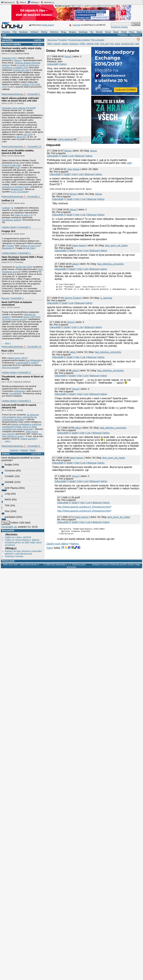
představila (19, 391)
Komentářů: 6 (34, 446)
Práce (132, 32)
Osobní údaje (134, 565)
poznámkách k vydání (27, 363)
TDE (6, 505)
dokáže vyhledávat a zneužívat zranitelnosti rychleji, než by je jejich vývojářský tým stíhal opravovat (22, 427)
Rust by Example (10, 368)
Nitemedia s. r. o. (64, 565)
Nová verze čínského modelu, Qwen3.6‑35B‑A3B (18, 152)
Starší (33, 450)
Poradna (6, 32)
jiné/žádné (9, 517)
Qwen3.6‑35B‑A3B (11, 165)
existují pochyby (28, 439)
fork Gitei (30, 248)
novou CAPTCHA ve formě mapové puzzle (21, 318)
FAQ (15, 32)
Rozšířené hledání (119, 27)
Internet (90, 44)
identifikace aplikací (12, 220)
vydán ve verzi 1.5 (23, 215)
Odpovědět (53, 64)
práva (117, 44)
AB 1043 (28, 134)
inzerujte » (38, 44)
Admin (63, 64)
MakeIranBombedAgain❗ (14, 94)
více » (8, 343)
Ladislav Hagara (9, 227)
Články (44, 32)
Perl (112, 44)
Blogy (64, 32)
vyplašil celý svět (21, 70)
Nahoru (75, 547)
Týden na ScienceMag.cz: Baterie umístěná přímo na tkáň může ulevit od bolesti (23, 543)
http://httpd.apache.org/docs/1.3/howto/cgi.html (84, 508)
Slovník (99, 32)
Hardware (23, 32)
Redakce (96, 565)
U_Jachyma (106, 299)
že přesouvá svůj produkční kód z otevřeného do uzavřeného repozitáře (20, 417)
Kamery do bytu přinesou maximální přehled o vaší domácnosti (23, 552)
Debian (65, 44)
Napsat (24, 450)
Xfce (6, 511)
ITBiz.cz (21, 2)
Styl (4, 35)
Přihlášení (123, 35)
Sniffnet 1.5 (8, 201)
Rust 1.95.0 (8, 351)
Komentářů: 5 (34, 94)
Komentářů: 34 (34, 347)
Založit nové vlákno (57, 547)
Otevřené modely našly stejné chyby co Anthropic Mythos (22, 50)
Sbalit (64, 156)
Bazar (116, 32)
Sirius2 (68, 56)
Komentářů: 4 (25, 227)
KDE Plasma (10, 488)
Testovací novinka (14, 556)
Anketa (6, 454)
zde (129, 163)
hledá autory (48, 25)
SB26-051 (21, 137)
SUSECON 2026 (24, 267)
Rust (28, 360)
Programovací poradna (79, 40)
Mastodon (8, 248)
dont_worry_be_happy (116, 245)
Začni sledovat (65, 139)
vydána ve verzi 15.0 (30, 246)
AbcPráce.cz (47, 2)
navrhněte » (37, 454)
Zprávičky (7, 40)
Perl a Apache (98, 40)
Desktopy (83, 32)
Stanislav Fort (9, 58)
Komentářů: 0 (25, 372)
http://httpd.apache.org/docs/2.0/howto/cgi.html (84, 512)
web (137, 44)
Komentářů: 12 (34, 146)
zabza (75, 264)
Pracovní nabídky (11, 44)
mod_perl (104, 44)
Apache (57, 44)
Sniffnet (6, 208)
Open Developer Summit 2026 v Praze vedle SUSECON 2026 (22, 258)
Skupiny (73, 32)
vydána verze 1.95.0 (17, 358)
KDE (97, 44)
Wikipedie (36, 360)
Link (71, 156)
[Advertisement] (67, 115)
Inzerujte (77, 25)
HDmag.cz (33, 2)
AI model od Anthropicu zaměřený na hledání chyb (21, 66)
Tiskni (49, 551)
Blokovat (80, 156)
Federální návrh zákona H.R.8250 (19, 108)
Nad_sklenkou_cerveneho (110, 264)
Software (34, 32)
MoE (17, 168)
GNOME (8, 482)
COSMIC (8, 476)
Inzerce (105, 565)
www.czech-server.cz (29, 565)
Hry (92, 32)
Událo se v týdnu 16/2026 (18, 537)
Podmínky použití (118, 565)
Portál (124, 32)
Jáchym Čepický (73, 299)
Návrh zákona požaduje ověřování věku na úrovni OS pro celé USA (20, 99)
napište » (39, 40)
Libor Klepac (73, 169)
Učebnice (54, 32)
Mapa (139, 32)
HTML (82, 44)
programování (128, 44)
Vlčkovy (18, 60)
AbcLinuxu (11, 534)
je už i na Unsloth (19, 192)
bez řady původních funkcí (22, 435)
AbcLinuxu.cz (8, 2)
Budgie (7, 465)
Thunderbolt (15, 393)
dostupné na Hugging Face (15, 187)
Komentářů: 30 (9, 527)
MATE (7, 500)
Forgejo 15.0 (8, 231)
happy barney (79, 245)
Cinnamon (9, 471)
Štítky (50, 44)
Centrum (14, 450)
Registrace (135, 35)
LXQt (6, 494)
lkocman (5, 298)
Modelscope (17, 189)
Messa (68, 151)
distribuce (74, 44)
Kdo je (108, 32)
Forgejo (10, 246)
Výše (74, 174)
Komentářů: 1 (34, 196)
